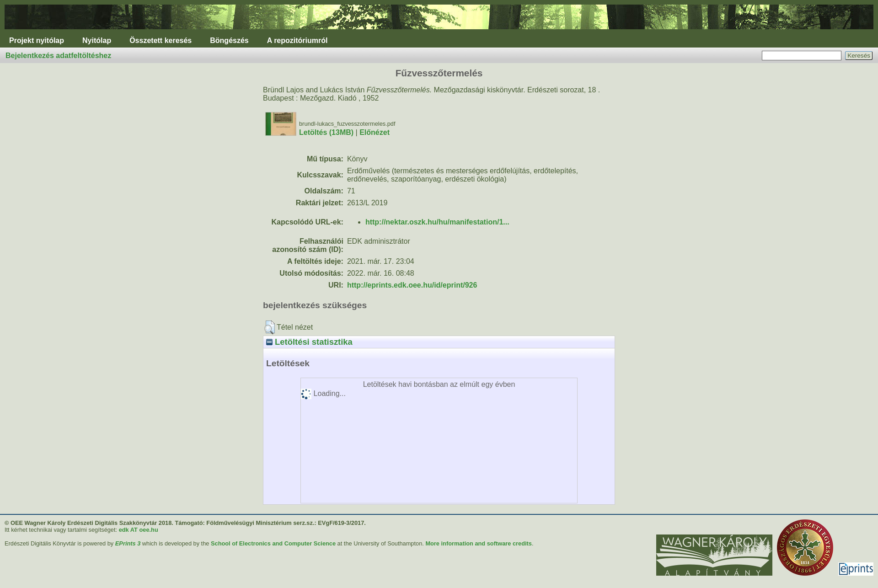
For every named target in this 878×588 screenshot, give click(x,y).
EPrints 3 (128, 543)
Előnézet (375, 132)
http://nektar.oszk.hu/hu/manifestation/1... (437, 222)
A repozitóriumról (297, 40)
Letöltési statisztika (309, 342)
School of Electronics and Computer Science (273, 543)
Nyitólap (97, 40)
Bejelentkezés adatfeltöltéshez (58, 56)
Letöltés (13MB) (326, 132)
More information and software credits (479, 543)
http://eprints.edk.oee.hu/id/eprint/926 (412, 285)
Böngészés (229, 40)
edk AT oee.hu (139, 530)
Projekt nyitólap (37, 40)
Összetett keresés (161, 40)
